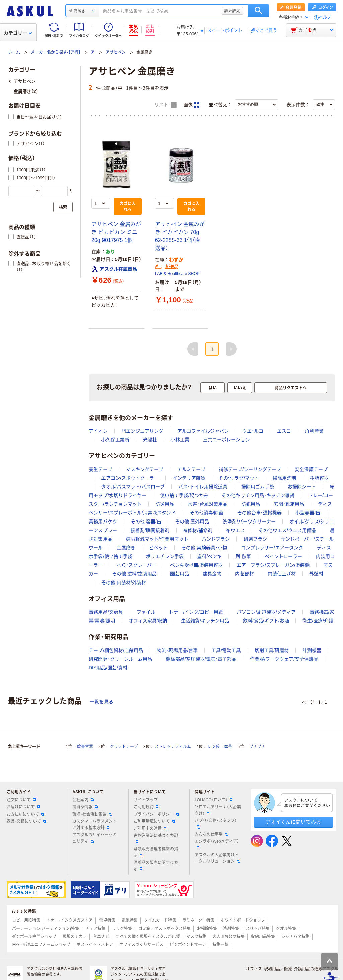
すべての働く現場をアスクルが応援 (148, 937)
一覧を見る (101, 702)
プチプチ (257, 747)
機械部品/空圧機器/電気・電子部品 (201, 659)
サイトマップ (146, 800)
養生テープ (100, 469)
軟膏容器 (85, 747)
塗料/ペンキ (209, 556)
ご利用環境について (154, 821)
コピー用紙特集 (26, 920)
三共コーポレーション (226, 440)
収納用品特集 (263, 937)
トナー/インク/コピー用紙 (196, 612)
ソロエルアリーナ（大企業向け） (218, 810)
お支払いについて (25, 814)
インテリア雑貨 (189, 478)
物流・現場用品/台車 (177, 650)
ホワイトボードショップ (243, 920)
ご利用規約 (146, 807)
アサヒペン (116, 52)
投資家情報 (85, 807)
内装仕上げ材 (282, 574)
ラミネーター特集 (198, 920)
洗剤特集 (231, 929)
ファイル (146, 612)
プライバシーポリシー (156, 814)
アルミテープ (191, 469)
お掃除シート (302, 487)
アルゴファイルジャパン (203, 431)
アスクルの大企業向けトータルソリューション (217, 858)
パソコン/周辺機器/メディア (266, 612)
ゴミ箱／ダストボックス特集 (164, 929)
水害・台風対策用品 (208, 504)
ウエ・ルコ (253, 431)
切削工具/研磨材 (272, 650)
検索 (258, 11)
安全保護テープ (311, 469)
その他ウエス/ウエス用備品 (287, 530)
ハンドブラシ (216, 539)
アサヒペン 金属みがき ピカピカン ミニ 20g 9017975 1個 (116, 232)
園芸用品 (180, 574)
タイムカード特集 (160, 920)
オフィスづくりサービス (141, 945)
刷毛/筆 (243, 556)
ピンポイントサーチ (188, 945)
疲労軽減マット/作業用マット (157, 539)
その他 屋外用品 (192, 522)
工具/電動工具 (226, 650)
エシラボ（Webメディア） (217, 844)
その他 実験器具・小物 (204, 548)
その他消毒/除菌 (207, 513)
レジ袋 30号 (220, 747)
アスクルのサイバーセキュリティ (94, 838)
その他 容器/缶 (146, 522)
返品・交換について (26, 821)
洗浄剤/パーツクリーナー (249, 522)
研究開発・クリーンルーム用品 (120, 659)
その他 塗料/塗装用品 (134, 574)
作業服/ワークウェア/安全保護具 (284, 659)
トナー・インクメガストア (70, 920)
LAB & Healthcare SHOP (177, 274)
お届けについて (23, 807)
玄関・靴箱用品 (289, 504)
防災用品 (165, 504)
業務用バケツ (103, 522)
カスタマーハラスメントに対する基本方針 (94, 825)
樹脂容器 (319, 478)
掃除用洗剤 (284, 478)
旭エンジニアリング (142, 431)
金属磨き (126, 548)
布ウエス (235, 530)
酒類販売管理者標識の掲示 (156, 852)
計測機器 (312, 650)
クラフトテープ (124, 747)
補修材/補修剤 (198, 530)
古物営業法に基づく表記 (156, 838)
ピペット (158, 548)
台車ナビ (101, 937)
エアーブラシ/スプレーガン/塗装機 (273, 565)
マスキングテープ (145, 469)
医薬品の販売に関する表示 (156, 866)
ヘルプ (325, 18)
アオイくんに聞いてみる (293, 822)
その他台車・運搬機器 (259, 513)
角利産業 (314, 431)
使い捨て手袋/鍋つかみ (184, 495)
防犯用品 (251, 504)
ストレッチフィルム (173, 747)
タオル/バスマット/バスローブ (133, 487)
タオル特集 (286, 929)
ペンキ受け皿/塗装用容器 (197, 565)
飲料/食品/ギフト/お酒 (266, 621)
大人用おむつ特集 (228, 937)
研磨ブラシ (255, 539)
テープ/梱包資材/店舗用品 (116, 650)
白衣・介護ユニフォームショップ (41, 945)
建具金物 (212, 574)
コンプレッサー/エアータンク (272, 548)
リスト (165, 105)
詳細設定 (232, 11)
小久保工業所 (115, 440)
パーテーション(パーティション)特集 (46, 929)
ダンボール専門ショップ (34, 937)
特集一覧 (220, 945)
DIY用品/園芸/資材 (108, 668)
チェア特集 (95, 929)
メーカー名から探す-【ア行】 (56, 52)
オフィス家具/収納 (148, 621)
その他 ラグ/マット (239, 478)
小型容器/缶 (308, 513)
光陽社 (150, 440)
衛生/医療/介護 (318, 621)
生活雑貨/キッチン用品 (205, 621)
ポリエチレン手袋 (165, 556)
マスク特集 (196, 937)
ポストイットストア (95, 945)
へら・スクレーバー (136, 565)
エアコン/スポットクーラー (130, 478)
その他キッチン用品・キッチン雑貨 (258, 495)
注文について (21, 800)
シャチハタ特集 (295, 937)
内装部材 (245, 574)
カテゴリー (18, 33)
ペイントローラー (283, 556)
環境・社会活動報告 (92, 814)
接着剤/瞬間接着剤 (150, 530)
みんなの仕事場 (211, 834)
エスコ (284, 431)
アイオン (98, 431)
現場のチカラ (75, 937)
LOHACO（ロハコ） (214, 800)
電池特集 (130, 920)
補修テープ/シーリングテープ (250, 469)
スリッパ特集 (258, 929)
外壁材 (316, 574)
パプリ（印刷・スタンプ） (216, 823)
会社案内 (83, 800)
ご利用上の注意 (150, 829)
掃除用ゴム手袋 (258, 487)
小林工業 (180, 440)
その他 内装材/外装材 (124, 583)
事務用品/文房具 (106, 612)
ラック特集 (122, 929)
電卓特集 (107, 920)
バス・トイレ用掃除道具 (203, 487)
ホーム (14, 52)
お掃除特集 (207, 929)
